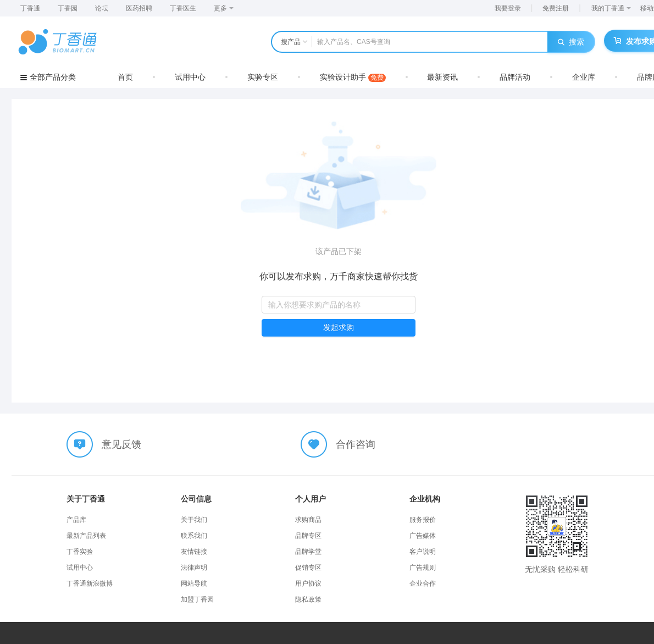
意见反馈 (121, 444)
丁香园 (68, 8)
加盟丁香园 (197, 599)
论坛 (102, 8)
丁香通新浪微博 (90, 584)
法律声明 (194, 568)
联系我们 (194, 536)
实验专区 (263, 77)
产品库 (76, 520)
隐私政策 (308, 599)
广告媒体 (423, 536)
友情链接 (194, 552)
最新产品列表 (86, 536)
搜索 (571, 42)
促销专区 (308, 568)
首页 (125, 77)
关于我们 (194, 520)
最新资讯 (442, 77)
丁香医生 (183, 8)
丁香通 (30, 8)
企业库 (584, 77)
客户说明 (423, 552)
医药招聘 (139, 8)
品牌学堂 (308, 552)
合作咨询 (356, 444)
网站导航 (194, 584)
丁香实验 (80, 552)
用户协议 (308, 584)
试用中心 (190, 77)
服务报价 (423, 520)
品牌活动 (515, 77)
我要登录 (508, 8)
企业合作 (423, 584)
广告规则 (423, 568)
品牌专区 (308, 536)
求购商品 (308, 520)
